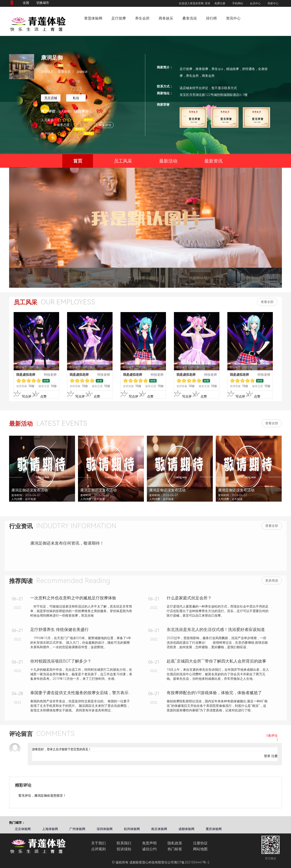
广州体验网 (77, 829)
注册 (274, 756)
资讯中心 (233, 18)
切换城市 (43, 3)
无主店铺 (51, 98)
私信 (76, 98)
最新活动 (168, 161)
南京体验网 (159, 829)
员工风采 (123, 161)
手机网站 (238, 3)
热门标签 (175, 849)
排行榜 (211, 18)
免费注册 (220, 3)
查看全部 (267, 302)
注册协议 (200, 843)
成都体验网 (186, 829)
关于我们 (98, 843)
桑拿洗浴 (190, 18)
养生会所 (142, 18)
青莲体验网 (93, 18)
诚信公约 (149, 849)
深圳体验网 (105, 829)
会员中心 (255, 3)
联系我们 (124, 843)
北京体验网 (23, 829)
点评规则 (98, 849)
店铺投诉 (82, 72)
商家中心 (273, 3)
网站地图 (200, 849)
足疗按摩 (119, 18)
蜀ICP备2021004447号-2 (192, 862)
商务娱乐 (166, 18)
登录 (208, 3)
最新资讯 (213, 161)
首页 (72, 163)
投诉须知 (124, 849)
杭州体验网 (132, 829)
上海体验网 (50, 829)
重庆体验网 (214, 829)
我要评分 (105, 125)
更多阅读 (272, 580)
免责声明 (149, 843)
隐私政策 (175, 843)
